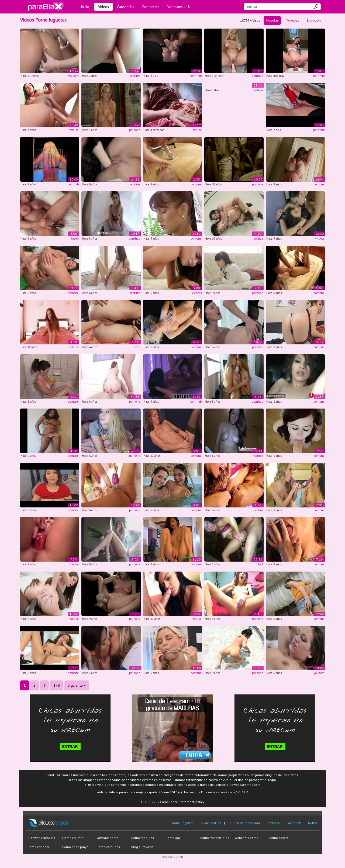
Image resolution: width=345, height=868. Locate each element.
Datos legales (182, 823)
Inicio (85, 7)
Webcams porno (247, 838)
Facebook (294, 823)
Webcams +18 (179, 7)
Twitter (312, 823)
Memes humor (73, 838)
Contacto (273, 823)
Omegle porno (108, 838)
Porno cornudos (108, 847)
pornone (135, 130)
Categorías (126, 7)
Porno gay (173, 838)
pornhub (196, 76)
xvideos (320, 238)
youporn (73, 76)
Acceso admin (173, 857)
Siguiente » (77, 685)
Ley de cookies (210, 823)
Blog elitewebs (142, 847)
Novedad (293, 20)
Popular (272, 20)
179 (57, 685)
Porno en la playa (75, 847)
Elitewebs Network (41, 838)
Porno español (39, 847)
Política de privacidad (244, 823)
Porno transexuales (215, 838)
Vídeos (103, 7)
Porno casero (279, 838)
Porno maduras (143, 838)
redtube (135, 76)
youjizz (258, 238)
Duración (314, 20)
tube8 (75, 238)
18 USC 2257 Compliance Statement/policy (172, 802)
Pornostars (151, 7)
